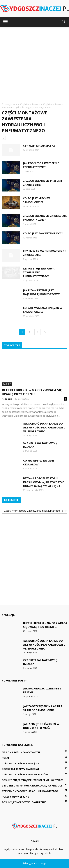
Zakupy (7, 384)
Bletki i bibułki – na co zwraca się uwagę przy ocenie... (32, 392)
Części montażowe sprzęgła (21, 763)
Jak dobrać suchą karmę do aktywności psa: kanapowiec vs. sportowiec (44, 427)
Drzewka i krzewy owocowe (21, 769)
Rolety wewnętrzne (15, 797)
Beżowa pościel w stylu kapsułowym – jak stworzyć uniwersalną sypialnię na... (44, 482)
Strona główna (9, 104)
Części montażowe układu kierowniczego (30, 791)
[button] (64, 22)
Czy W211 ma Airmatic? (39, 146)
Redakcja (7, 399)
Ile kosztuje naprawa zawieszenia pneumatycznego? (39, 272)
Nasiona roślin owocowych (21, 752)
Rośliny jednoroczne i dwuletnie (24, 802)
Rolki (5, 758)
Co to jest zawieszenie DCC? (43, 233)
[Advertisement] (34, 63)
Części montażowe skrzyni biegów (25, 774)
